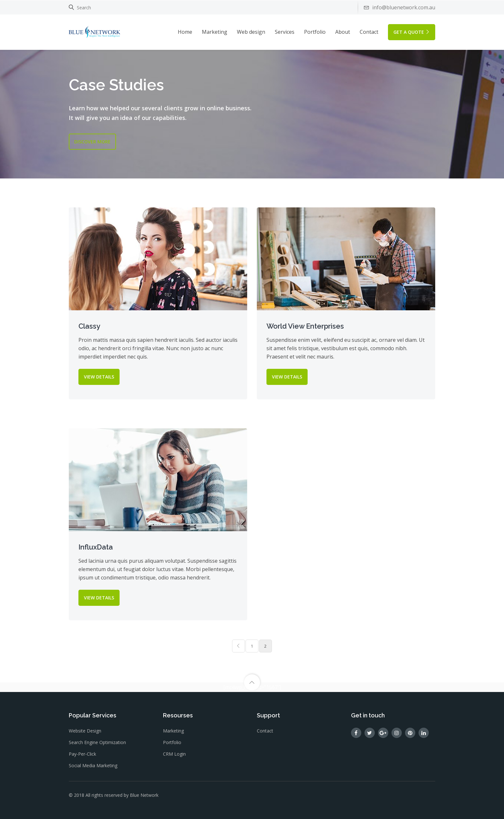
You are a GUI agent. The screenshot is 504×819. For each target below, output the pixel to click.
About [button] (343, 32)
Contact (369, 32)
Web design (251, 32)
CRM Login (174, 754)
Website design (85, 731)
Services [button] (285, 32)
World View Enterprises (305, 326)
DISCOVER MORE (92, 141)
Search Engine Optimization (97, 742)
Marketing (215, 32)
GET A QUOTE (412, 32)
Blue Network (144, 795)
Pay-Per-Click (82, 754)
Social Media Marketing (93, 765)
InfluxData (96, 547)
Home (185, 32)
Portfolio (315, 32)
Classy (89, 326)
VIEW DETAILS (99, 377)
